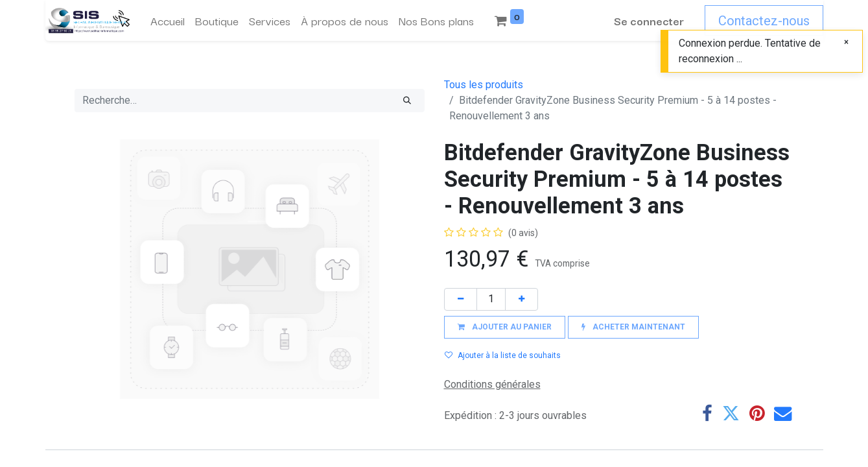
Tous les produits (484, 85)
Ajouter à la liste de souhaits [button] (503, 355)
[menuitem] (168, 21)
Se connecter (649, 20)
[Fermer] (846, 42)
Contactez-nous (764, 21)
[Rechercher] (407, 101)
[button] (505, 327)
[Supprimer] (461, 299)
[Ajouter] (522, 299)
